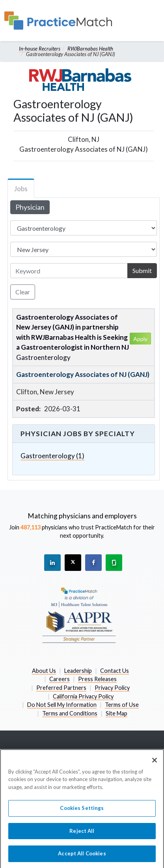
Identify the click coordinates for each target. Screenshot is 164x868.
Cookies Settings (82, 812)
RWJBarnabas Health (90, 49)
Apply (140, 339)
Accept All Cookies (82, 858)
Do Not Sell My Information (62, 705)
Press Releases (97, 679)
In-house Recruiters (40, 49)
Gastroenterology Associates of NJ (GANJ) (83, 374)
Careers (60, 679)
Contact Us (115, 671)
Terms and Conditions (70, 713)
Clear (23, 292)
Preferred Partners (61, 688)
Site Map (116, 713)
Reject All (82, 835)
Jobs (21, 189)
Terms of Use (122, 705)
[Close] (155, 764)
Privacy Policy (112, 688)
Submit (142, 270)
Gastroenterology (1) (52, 456)
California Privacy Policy (83, 696)
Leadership (78, 671)
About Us (44, 671)
